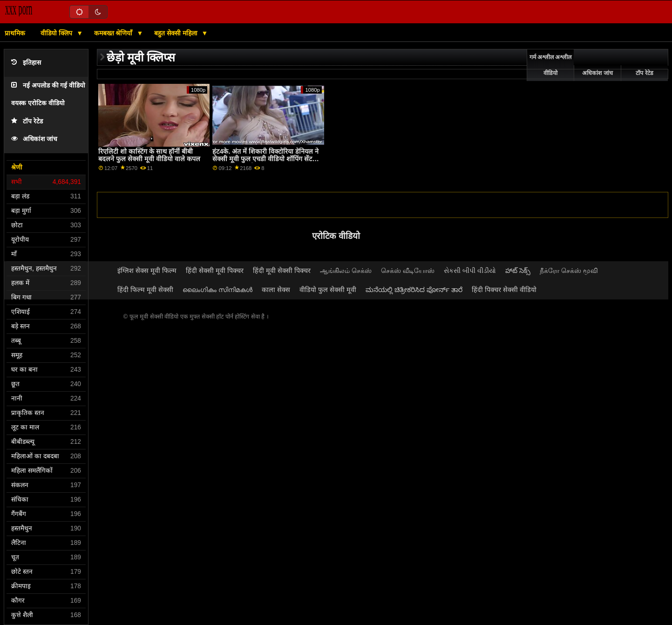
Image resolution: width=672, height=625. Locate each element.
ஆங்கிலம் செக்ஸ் (346, 271)
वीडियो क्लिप (57, 33)
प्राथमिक (15, 33)
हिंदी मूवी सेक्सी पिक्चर (282, 271)
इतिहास (26, 63)
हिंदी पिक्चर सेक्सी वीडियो (504, 290)
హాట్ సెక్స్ (518, 271)
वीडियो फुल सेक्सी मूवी (328, 290)
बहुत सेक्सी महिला (177, 33)
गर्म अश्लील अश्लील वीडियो (551, 65)
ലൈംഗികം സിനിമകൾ (217, 290)
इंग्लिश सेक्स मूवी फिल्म (147, 271)
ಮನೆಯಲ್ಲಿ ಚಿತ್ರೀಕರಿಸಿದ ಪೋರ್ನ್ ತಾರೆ (414, 290)
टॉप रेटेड (27, 121)
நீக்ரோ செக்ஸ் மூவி (569, 271)
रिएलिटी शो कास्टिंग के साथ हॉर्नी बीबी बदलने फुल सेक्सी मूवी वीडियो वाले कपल (149, 155)
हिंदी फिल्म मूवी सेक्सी (145, 290)
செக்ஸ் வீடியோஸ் (408, 271)
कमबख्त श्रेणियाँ (114, 33)
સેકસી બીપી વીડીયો (470, 271)
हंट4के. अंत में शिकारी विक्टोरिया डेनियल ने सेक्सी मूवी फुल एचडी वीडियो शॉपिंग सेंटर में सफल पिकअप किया (267, 159)
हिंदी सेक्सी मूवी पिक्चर (215, 271)
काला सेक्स (276, 290)
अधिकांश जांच (34, 139)
